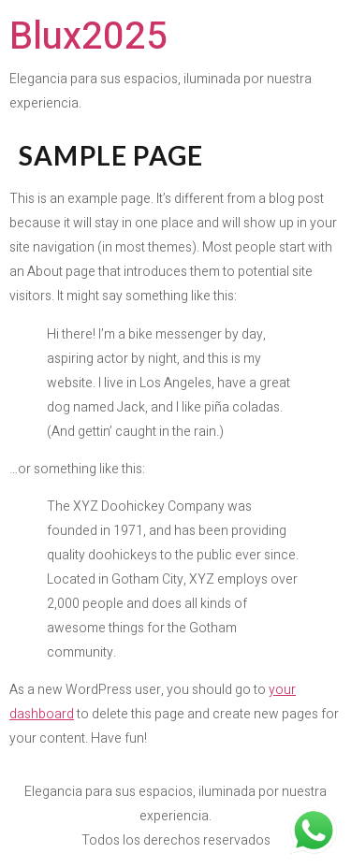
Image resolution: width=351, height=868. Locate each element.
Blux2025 (88, 37)
